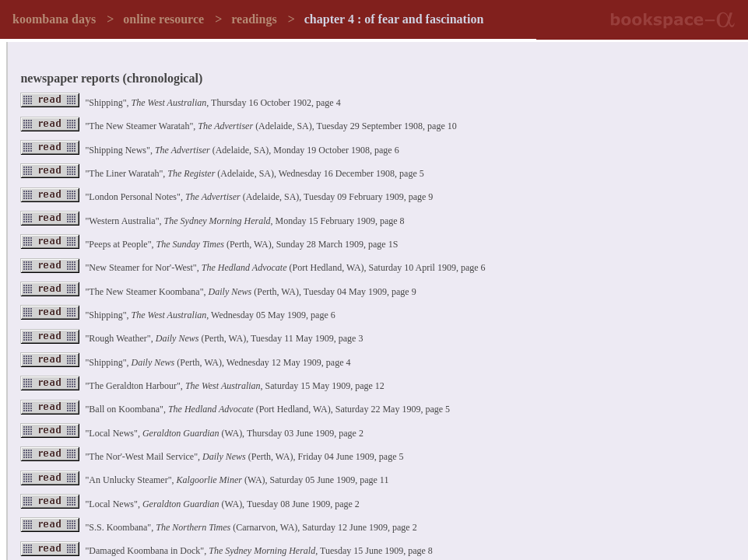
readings (254, 19)
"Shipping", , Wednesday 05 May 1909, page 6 (177, 315)
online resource (163, 19)
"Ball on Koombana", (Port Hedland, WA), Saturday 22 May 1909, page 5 (235, 409)
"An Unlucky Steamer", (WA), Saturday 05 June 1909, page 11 (204, 480)
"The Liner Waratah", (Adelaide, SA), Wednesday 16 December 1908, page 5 (222, 173)
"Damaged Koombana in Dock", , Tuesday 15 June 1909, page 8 (226, 551)
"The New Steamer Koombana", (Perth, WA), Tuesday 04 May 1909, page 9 (218, 292)
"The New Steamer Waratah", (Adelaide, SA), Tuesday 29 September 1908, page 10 (238, 126)
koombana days (54, 19)
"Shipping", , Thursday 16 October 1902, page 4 (180, 103)
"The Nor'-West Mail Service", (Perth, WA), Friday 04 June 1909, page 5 (212, 457)
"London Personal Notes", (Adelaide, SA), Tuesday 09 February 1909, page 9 (227, 197)
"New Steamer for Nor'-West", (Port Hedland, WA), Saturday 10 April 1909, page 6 (253, 268)
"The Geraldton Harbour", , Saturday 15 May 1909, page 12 (202, 386)
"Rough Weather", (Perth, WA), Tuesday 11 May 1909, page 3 (191, 338)
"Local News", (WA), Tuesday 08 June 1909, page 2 (190, 504)
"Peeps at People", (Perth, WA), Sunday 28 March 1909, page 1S (209, 244)
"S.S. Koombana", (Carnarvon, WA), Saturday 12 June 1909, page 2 (218, 527)
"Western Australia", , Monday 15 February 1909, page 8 (212, 221)
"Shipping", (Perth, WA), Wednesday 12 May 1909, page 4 (185, 362)
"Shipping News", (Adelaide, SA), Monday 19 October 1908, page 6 (209, 150)
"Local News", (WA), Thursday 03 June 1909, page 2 (191, 433)
